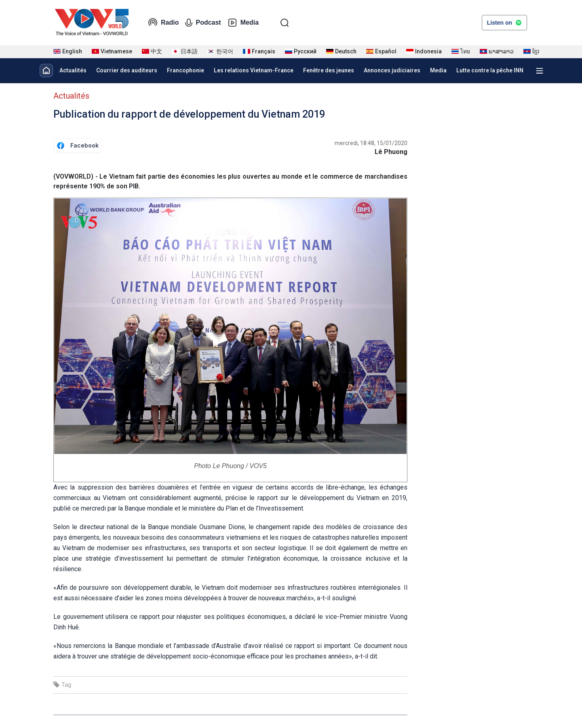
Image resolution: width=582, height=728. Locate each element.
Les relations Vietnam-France (254, 70)
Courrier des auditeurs (127, 70)
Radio (163, 23)
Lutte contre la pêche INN (490, 70)
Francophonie (186, 70)
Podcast (203, 23)
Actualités (73, 70)
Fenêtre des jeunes (329, 70)
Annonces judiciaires (392, 70)
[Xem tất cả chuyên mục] (540, 71)
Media (243, 23)
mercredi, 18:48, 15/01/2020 (371, 143)
